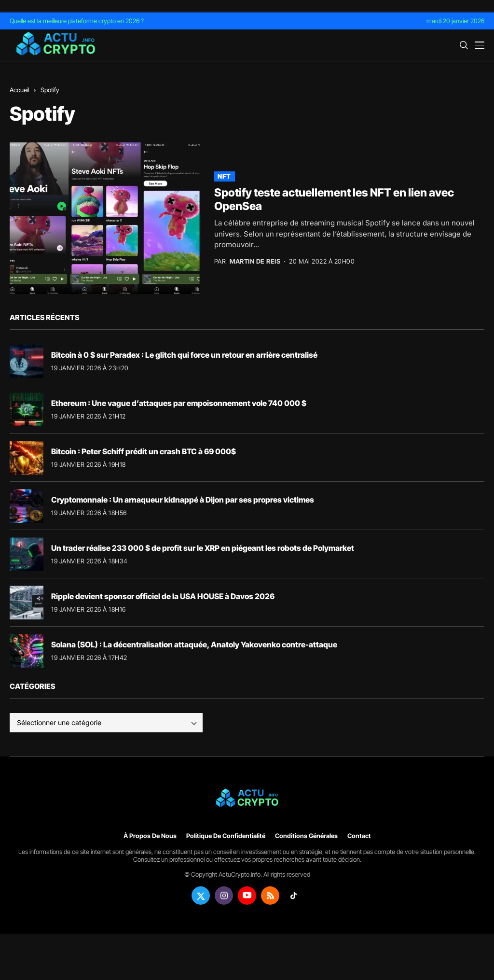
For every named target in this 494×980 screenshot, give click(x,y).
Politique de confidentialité (226, 836)
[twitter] (201, 896)
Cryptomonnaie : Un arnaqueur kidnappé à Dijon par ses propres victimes (183, 500)
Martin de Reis (255, 261)
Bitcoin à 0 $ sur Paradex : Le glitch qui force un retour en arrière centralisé (184, 355)
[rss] (270, 896)
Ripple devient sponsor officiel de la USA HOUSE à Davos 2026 (163, 596)
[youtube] (247, 896)
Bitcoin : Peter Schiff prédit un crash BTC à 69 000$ (144, 451)
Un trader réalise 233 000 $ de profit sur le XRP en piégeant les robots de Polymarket (203, 548)
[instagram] (224, 896)
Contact (359, 836)
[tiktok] (293, 896)
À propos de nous (150, 836)
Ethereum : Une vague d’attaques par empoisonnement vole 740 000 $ (179, 403)
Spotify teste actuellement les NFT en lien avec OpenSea (334, 199)
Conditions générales (306, 836)
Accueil (19, 90)
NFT (225, 176)
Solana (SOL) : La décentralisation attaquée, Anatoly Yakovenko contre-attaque (194, 644)
